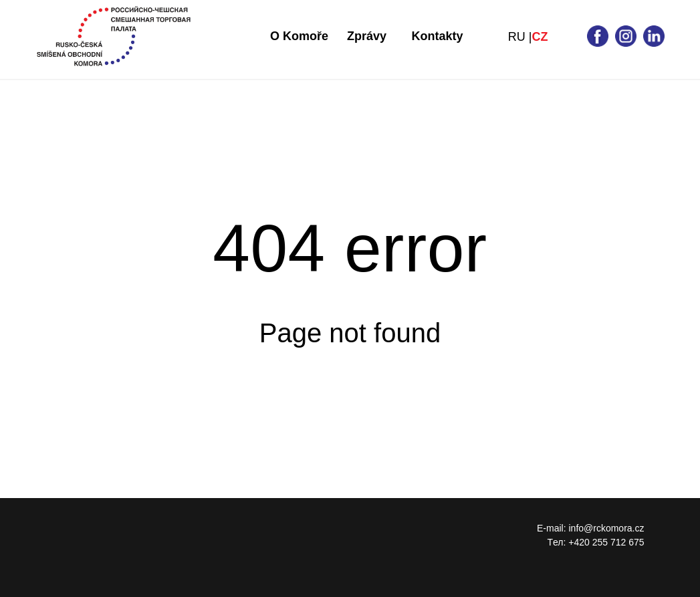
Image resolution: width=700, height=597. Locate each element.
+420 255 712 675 (606, 542)
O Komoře (299, 36)
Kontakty (438, 36)
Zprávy (367, 36)
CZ (540, 37)
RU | (520, 37)
